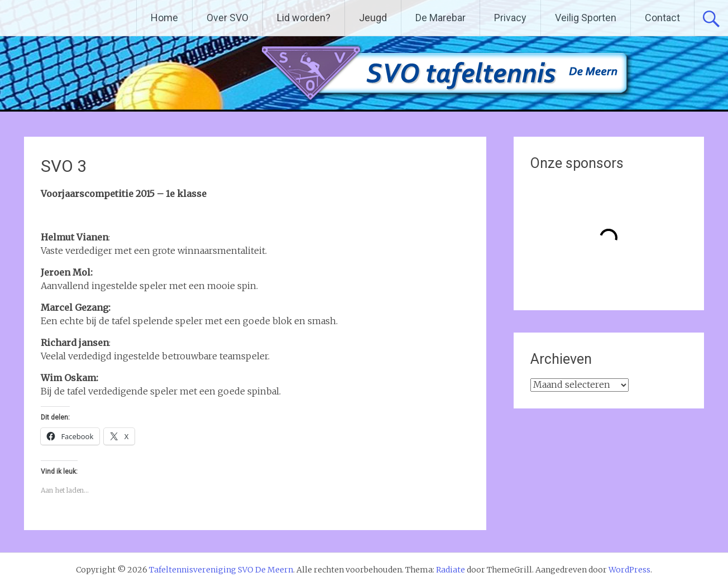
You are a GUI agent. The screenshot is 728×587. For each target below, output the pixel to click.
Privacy (510, 18)
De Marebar (440, 18)
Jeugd (373, 18)
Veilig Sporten (586, 18)
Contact (662, 18)
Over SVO (227, 18)
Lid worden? (304, 18)
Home (164, 18)
